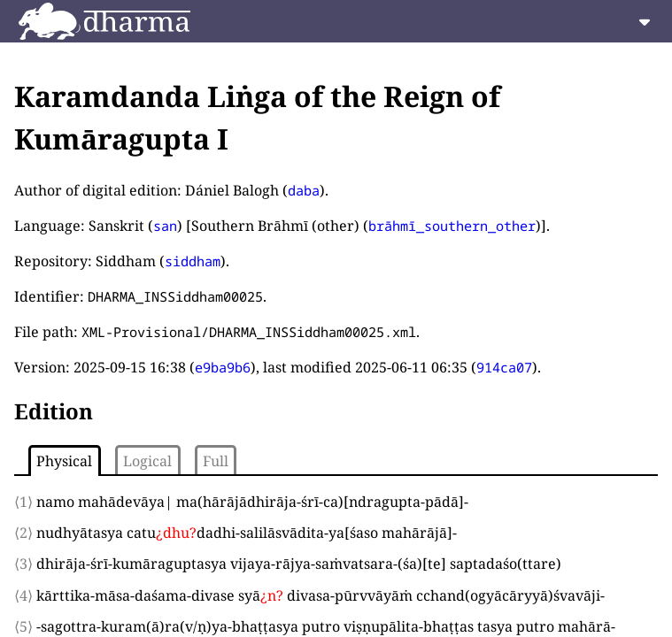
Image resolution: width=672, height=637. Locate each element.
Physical (64, 461)
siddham (193, 261)
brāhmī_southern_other (452, 226)
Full (216, 461)
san (165, 226)
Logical (147, 461)
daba (304, 190)
